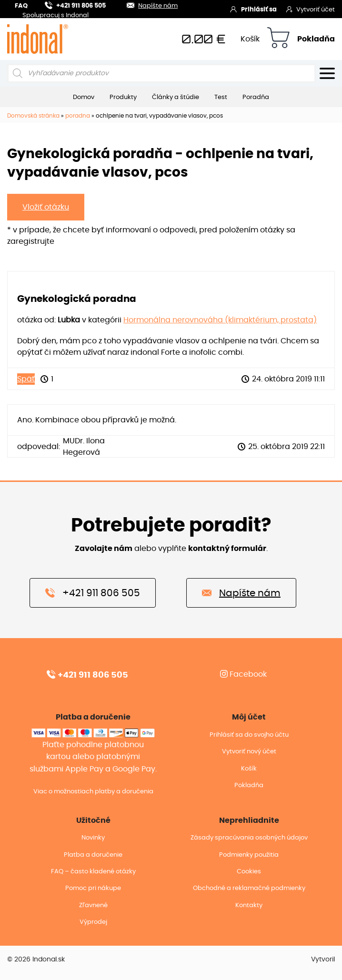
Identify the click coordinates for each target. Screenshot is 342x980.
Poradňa (256, 97)
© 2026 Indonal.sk (36, 960)
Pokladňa (316, 39)
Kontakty (249, 905)
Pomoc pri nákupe (93, 888)
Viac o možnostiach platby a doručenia (93, 792)
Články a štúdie (176, 97)
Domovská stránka (33, 116)
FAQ (21, 6)
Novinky (93, 838)
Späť (26, 379)
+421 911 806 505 (75, 5)
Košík (250, 39)
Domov (84, 97)
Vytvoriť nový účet (249, 752)
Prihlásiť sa (253, 9)
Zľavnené (93, 905)
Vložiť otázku (46, 207)
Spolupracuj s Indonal (55, 16)
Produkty (123, 97)
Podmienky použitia (249, 855)
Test (221, 97)
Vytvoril (323, 960)
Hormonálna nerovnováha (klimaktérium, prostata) (220, 320)
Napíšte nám (146, 5)
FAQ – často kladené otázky (93, 872)
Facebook (243, 674)
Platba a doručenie (93, 855)
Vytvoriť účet (311, 9)
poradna (78, 116)
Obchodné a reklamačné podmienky (249, 888)
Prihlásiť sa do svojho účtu (249, 735)
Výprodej (93, 922)
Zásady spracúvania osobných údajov (249, 838)
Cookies (249, 872)
